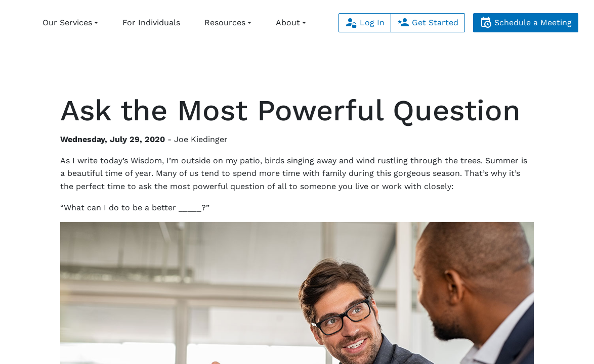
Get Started (428, 22)
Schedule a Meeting (526, 22)
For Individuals (151, 22)
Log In (365, 22)
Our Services (67, 22)
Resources (225, 22)
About (288, 22)
